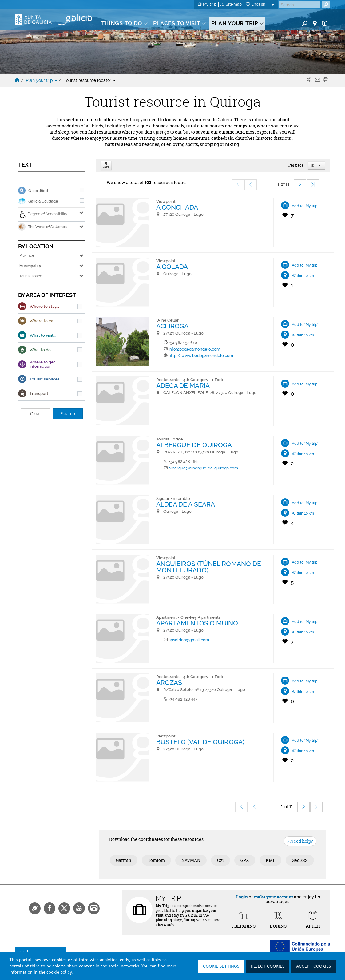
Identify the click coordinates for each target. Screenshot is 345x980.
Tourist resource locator (90, 80)
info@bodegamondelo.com (194, 349)
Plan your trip (42, 80)
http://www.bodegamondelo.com (201, 356)
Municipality (30, 266)
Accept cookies (313, 966)
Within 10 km (303, 276)
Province (27, 255)
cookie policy (59, 972)
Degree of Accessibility (43, 215)
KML (270, 860)
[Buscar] (300, 5)
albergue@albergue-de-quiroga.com (203, 468)
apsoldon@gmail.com (189, 640)
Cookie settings (221, 966)
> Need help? (300, 841)
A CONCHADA (177, 207)
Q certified (38, 191)
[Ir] (271, 185)
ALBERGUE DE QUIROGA (194, 445)
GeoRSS (300, 860)
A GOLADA (172, 267)
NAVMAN (191, 860)
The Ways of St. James (42, 227)
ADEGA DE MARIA (183, 386)
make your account (274, 897)
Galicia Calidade (43, 201)
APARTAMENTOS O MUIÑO (197, 623)
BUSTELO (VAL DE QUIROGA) (200, 742)
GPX (245, 860)
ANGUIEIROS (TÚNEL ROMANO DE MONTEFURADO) (209, 567)
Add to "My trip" (305, 206)
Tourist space (31, 276)
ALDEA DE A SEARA (186, 504)
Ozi (220, 860)
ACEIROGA (172, 326)
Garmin (124, 860)
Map (106, 165)
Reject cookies (268, 966)
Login (242, 897)
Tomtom (156, 860)
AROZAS (169, 683)
